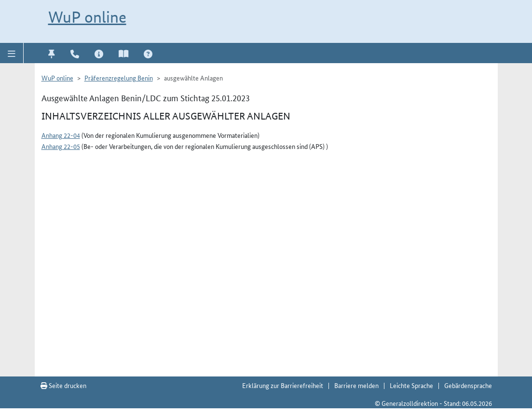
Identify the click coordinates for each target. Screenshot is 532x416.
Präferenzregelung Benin (119, 78)
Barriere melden (356, 385)
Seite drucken (63, 385)
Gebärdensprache (468, 385)
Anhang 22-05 (61, 146)
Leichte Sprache (411, 385)
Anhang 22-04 (61, 135)
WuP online (87, 17)
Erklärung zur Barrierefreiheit (283, 385)
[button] (12, 53)
